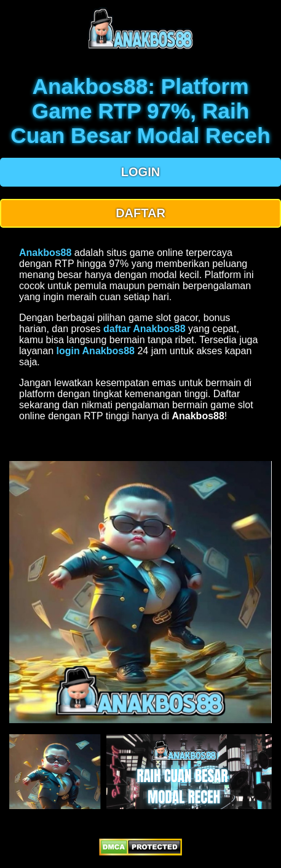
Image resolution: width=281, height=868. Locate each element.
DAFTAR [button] (140, 213)
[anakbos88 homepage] (140, 48)
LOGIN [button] (140, 172)
